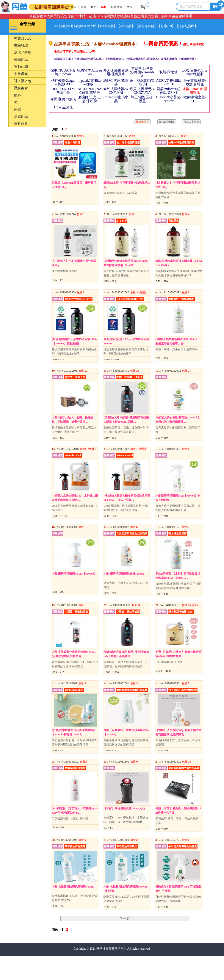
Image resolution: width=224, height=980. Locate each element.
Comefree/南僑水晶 (116, 106)
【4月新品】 (147, 26)
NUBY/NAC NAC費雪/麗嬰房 (90, 98)
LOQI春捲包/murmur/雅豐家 (195, 80)
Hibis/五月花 (63, 115)
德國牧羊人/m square (90, 80)
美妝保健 (21, 81)
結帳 (105, 7)
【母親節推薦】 (173, 26)
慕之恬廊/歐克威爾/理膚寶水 (116, 80)
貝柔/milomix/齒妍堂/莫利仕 (168, 98)
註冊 (84, 7)
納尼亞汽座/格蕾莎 (116, 90)
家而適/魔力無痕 (63, 106)
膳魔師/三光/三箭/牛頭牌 (90, 106)
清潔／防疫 (23, 60)
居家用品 (21, 124)
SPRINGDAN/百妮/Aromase (63, 80)
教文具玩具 (23, 46)
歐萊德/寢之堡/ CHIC (195, 106)
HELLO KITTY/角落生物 (63, 98)
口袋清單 (119, 7)
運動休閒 (21, 74)
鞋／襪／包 (23, 88)
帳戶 (95, 7)
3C (16, 110)
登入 (74, 7)
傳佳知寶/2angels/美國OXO (63, 90)
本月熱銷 (81, 26)
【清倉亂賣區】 (68, 39)
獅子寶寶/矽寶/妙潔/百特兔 (195, 90)
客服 (133, 7)
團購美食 (21, 95)
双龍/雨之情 (168, 79)
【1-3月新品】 (124, 26)
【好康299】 (197, 26)
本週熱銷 (63, 26)
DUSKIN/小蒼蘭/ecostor (168, 106)
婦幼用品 (21, 67)
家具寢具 (21, 131)
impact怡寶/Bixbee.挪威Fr (90, 90)
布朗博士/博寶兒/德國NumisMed (142, 80)
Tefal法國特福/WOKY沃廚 (116, 98)
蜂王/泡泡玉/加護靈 (142, 106)
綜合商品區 (100, 26)
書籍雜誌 (21, 53)
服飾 (17, 102)
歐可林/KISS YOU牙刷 (142, 90)
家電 (17, 117)
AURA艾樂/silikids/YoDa (169, 90)
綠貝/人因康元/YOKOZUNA (142, 98)
